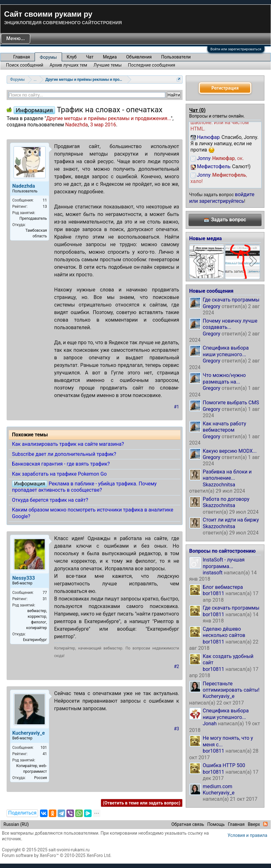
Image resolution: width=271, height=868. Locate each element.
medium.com (217, 786)
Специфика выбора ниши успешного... (226, 351)
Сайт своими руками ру (48, 14)
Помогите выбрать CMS (231, 403)
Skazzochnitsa (219, 485)
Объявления (139, 57)
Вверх (254, 824)
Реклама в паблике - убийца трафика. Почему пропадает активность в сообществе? (84, 487)
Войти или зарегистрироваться (236, 49)
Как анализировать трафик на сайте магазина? (68, 444)
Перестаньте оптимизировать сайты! (231, 687)
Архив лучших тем (69, 65)
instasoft (213, 573)
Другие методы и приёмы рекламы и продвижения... (109, 118)
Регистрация (225, 88)
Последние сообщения (152, 65)
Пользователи (176, 57)
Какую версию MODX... (230, 451)
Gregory (212, 306)
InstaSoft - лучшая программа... (224, 563)
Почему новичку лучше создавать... (230, 324)
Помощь (216, 824)
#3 (177, 729)
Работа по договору (226, 499)
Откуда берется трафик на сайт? (50, 500)
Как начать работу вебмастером (224, 427)
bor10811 (214, 593)
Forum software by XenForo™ (57, 855)
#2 (177, 666)
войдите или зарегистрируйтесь (222, 198)
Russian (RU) (16, 824)
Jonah (210, 724)
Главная (22, 57)
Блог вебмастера (223, 587)
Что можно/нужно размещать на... (224, 378)
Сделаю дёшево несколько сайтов (224, 632)
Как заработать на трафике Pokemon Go (59, 474)
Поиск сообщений (25, 65)
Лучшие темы (107, 65)
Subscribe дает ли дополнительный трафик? (64, 454)
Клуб (72, 57)
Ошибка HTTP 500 (224, 765)
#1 (177, 407)
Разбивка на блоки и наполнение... (227, 475)
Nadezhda (76, 125)
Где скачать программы (231, 300)
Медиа (110, 57)
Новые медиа (206, 238)
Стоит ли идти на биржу (231, 520)
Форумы (48, 57)
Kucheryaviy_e (219, 696)
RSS (265, 824)
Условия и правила (247, 835)
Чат (90, 57)
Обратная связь (188, 824)
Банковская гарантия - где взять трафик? (61, 464)
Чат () (197, 110)
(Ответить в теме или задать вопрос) (142, 803)
